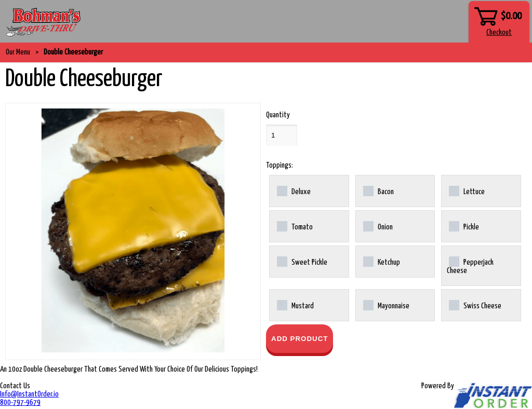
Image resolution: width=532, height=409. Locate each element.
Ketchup (382, 262)
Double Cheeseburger (73, 52)
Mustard (295, 305)
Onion (378, 226)
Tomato (295, 226)
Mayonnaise (386, 305)
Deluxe (294, 191)
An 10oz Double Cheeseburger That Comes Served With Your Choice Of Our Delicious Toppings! (129, 369)
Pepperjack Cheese (470, 265)
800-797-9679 (20, 403)
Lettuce (467, 191)
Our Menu (18, 52)
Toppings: (280, 165)
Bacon (378, 191)
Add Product (300, 339)
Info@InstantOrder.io (29, 394)
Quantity (278, 115)
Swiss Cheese (475, 305)
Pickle (464, 226)
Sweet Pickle (302, 262)
